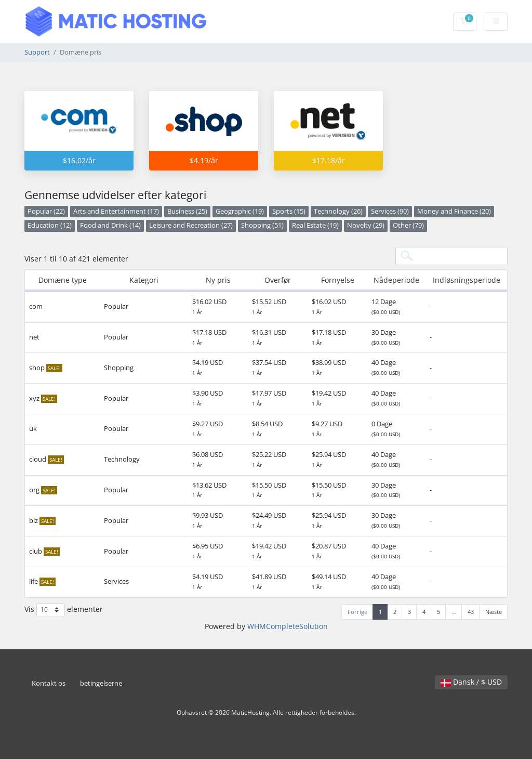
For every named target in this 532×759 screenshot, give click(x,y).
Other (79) (408, 225)
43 (471, 612)
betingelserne (101, 683)
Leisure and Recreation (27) (191, 225)
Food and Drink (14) (110, 225)
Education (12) (50, 225)
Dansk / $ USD (471, 682)
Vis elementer (64, 610)
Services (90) (390, 211)
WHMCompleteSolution (288, 626)
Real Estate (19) (315, 225)
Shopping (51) (262, 225)
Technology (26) (338, 211)
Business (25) (187, 211)
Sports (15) (289, 211)
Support (37, 52)
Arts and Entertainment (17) (116, 211)
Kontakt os (49, 683)
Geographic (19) (240, 211)
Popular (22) (46, 211)
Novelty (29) (366, 225)
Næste (494, 612)
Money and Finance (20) (454, 211)
